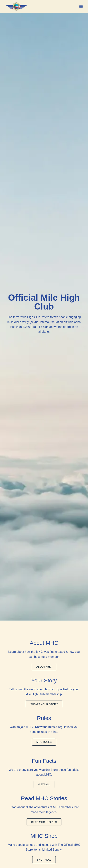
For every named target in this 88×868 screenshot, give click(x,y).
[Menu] (81, 6)
